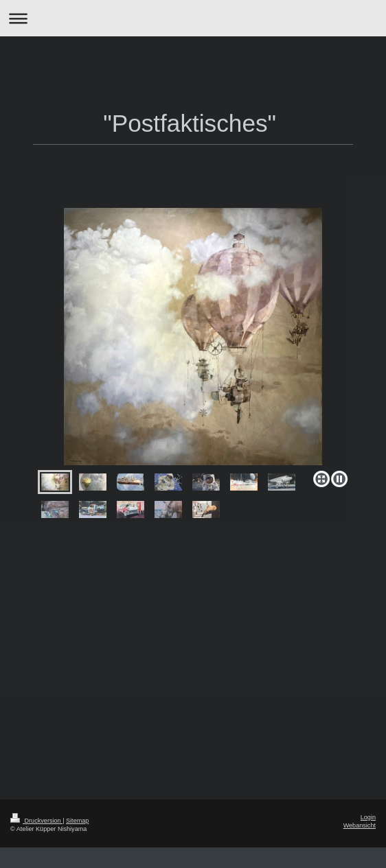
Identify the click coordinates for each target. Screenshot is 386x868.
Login (368, 817)
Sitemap (77, 821)
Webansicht (360, 825)
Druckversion (36, 821)
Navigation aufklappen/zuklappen (193, 18)
